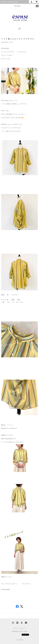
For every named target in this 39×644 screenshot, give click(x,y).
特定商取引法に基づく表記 (19, 631)
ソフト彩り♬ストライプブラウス (18, 39)
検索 (37, 6)
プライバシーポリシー (19, 628)
